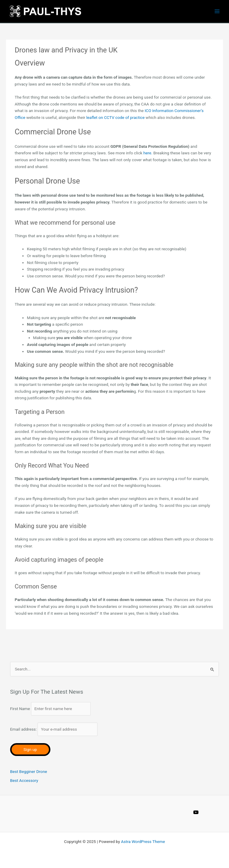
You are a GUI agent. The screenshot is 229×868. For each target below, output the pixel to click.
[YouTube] (196, 812)
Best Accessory (24, 780)
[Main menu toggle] (217, 11)
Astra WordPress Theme (143, 841)
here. (148, 153)
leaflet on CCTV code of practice (115, 117)
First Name (20, 709)
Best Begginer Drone (29, 771)
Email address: (54, 729)
